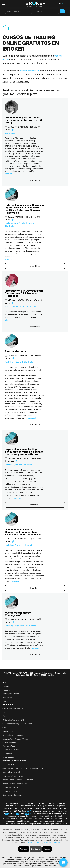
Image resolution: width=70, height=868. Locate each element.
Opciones (6, 728)
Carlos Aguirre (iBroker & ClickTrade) (20, 626)
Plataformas (7, 698)
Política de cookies (35, 843)
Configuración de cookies (12, 795)
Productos (6, 690)
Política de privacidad (11, 787)
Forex (5, 716)
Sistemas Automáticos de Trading (15, 739)
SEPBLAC (28, 813)
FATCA (29, 811)
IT (64, 4)
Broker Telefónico (9, 757)
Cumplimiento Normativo (12, 772)
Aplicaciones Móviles (11, 750)
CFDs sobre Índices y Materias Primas (17, 724)
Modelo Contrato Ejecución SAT (15, 784)
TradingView (7, 754)
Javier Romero (11, 133)
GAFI (7, 813)
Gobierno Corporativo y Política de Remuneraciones (23, 768)
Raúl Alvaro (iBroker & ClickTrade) (19, 362)
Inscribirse (35, 180)
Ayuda (5, 701)
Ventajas (6, 686)
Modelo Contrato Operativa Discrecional (18, 780)
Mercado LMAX (8, 731)
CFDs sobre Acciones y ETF (13, 720)
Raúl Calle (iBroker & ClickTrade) (19, 465)
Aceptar (47, 849)
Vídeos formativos (29, 71)
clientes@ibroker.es (44, 673)
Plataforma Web (9, 746)
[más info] (9, 174)
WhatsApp (13, 673)
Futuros (5, 712)
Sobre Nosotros (8, 765)
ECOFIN (16, 813)
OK (62, 11)
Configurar (36, 849)
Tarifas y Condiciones (11, 694)
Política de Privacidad (52, 843)
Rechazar (24, 849)
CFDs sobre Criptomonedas (13, 735)
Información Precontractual (13, 776)
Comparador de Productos (13, 708)
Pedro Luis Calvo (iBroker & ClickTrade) (21, 306)
